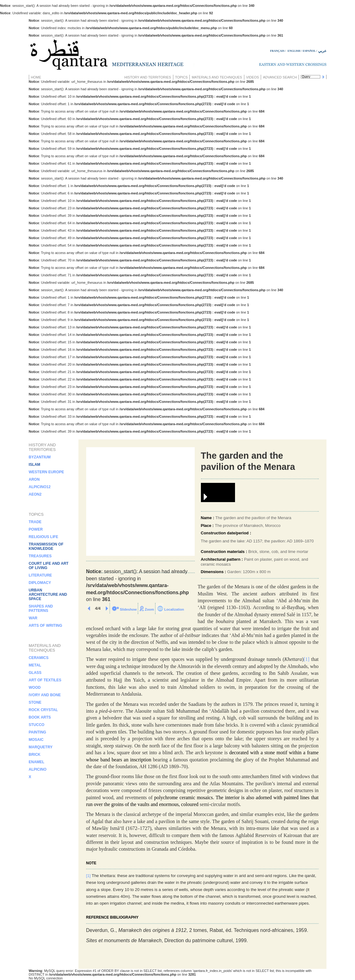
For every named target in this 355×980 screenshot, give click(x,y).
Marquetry (41, 747)
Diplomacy (40, 583)
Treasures (40, 556)
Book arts (40, 717)
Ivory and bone (45, 695)
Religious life (44, 537)
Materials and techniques (217, 77)
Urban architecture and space (48, 595)
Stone (35, 702)
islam (35, 465)
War (33, 618)
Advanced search (280, 77)
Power (36, 529)
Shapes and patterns (41, 608)
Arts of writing (46, 626)
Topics (182, 77)
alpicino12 (40, 487)
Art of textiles (45, 680)
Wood (35, 688)
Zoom (149, 609)
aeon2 (35, 494)
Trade (35, 522)
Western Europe (47, 472)
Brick (35, 755)
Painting (38, 732)
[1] (89, 876)
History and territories (148, 77)
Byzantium (40, 457)
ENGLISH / (295, 51)
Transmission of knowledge (46, 546)
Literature (40, 575)
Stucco (37, 725)
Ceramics (39, 658)
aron (34, 479)
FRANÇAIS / (278, 51)
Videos (253, 77)
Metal (35, 665)
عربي (322, 51)
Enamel (37, 762)
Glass (35, 673)
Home (36, 77)
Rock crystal (43, 710)
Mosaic (36, 740)
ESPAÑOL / (310, 51)
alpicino (38, 769)
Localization (174, 609)
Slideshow (128, 609)
